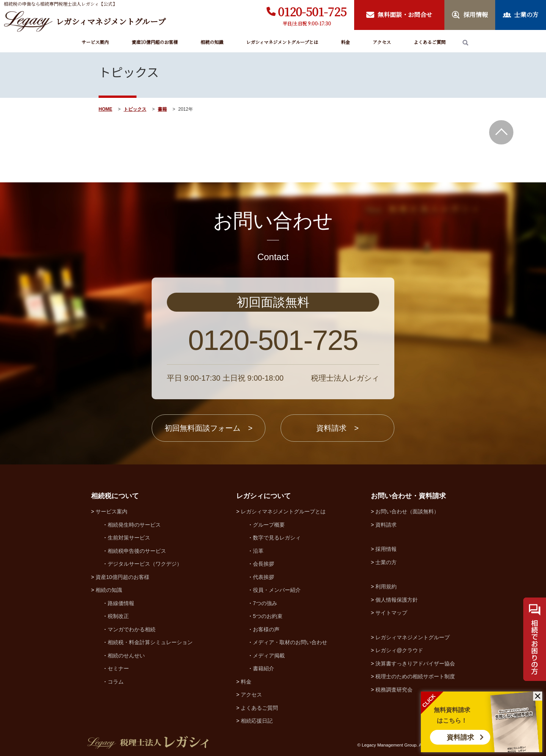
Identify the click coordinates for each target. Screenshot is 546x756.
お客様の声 (266, 629)
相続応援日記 (257, 721)
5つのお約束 (268, 616)
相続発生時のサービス (134, 525)
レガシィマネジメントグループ (413, 637)
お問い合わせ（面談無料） (407, 511)
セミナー (118, 668)
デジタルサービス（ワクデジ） (145, 564)
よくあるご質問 (430, 42)
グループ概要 (269, 525)
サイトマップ (391, 613)
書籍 (162, 109)
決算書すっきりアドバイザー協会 (415, 663)
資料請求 (460, 737)
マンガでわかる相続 (132, 629)
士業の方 (386, 562)
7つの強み (265, 603)
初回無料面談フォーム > (209, 428)
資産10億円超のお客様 (155, 42)
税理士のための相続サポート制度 (415, 676)
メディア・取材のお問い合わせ (290, 642)
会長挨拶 (264, 564)
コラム (116, 682)
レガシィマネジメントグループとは (282, 42)
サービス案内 (95, 42)
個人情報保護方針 (397, 600)
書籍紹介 (264, 668)
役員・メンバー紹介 (277, 590)
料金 (345, 42)
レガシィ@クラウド (399, 650)
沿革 (258, 551)
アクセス (382, 42)
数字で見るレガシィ (277, 538)
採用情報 (386, 549)
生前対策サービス (129, 538)
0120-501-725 (312, 11)
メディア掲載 (269, 656)
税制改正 (118, 616)
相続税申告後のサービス (137, 551)
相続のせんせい (126, 656)
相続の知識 (212, 42)
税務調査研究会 (394, 690)
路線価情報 (121, 603)
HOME (105, 109)
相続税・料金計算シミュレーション (150, 642)
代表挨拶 (264, 577)
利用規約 (386, 587)
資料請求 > (337, 428)
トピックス (135, 109)
